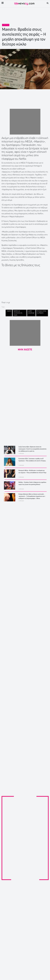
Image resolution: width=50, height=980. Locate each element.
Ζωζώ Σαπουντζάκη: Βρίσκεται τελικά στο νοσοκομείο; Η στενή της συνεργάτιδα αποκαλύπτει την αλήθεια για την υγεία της (32, 449)
